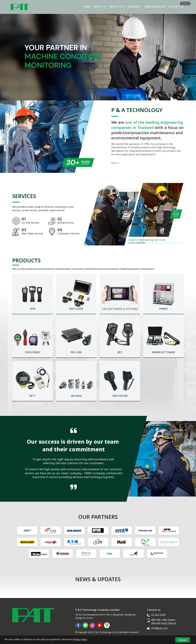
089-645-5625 (159, 624)
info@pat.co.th (159, 628)
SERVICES (134, 7)
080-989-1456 (159, 620)
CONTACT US (176, 7)
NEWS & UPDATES (155, 7)
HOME (87, 7)
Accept (183, 640)
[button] (15, 57)
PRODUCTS (117, 7)
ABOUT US (100, 7)
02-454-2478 (158, 615)
